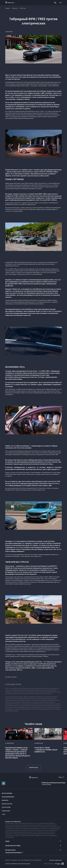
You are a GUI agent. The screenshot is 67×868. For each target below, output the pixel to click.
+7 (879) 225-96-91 (46, 784)
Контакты (5, 800)
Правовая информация (56, 860)
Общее (7, 841)
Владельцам (6, 811)
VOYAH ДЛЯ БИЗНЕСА (8, 797)
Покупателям (6, 807)
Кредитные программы (13, 846)
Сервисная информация (13, 853)
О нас (3, 814)
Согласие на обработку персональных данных (18, 864)
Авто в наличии (7, 793)
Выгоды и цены (10, 850)
